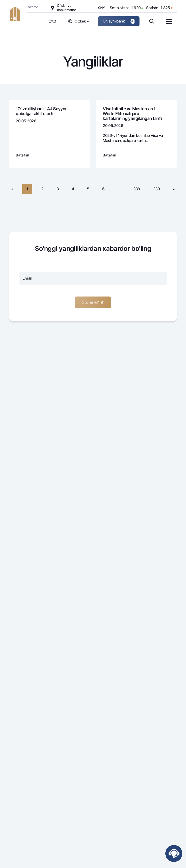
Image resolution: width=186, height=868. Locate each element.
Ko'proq (33, 7)
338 (137, 189)
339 (156, 189)
